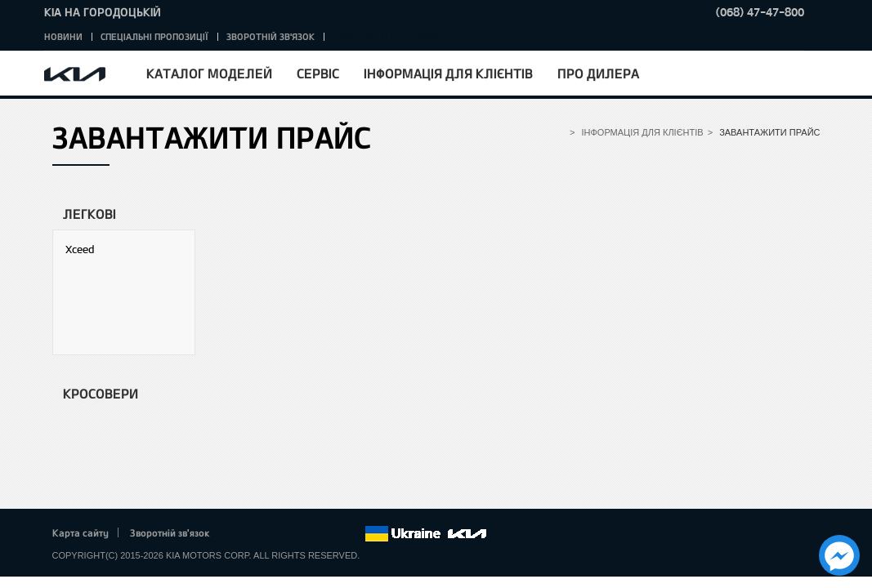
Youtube (306, 534)
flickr (351, 534)
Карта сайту (80, 532)
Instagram (329, 534)
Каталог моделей (209, 73)
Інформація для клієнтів (448, 73)
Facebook (239, 534)
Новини (63, 36)
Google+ (284, 534)
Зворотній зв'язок (271, 36)
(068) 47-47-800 (760, 12)
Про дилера (598, 73)
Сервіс (318, 73)
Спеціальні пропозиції (154, 36)
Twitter (262, 534)
